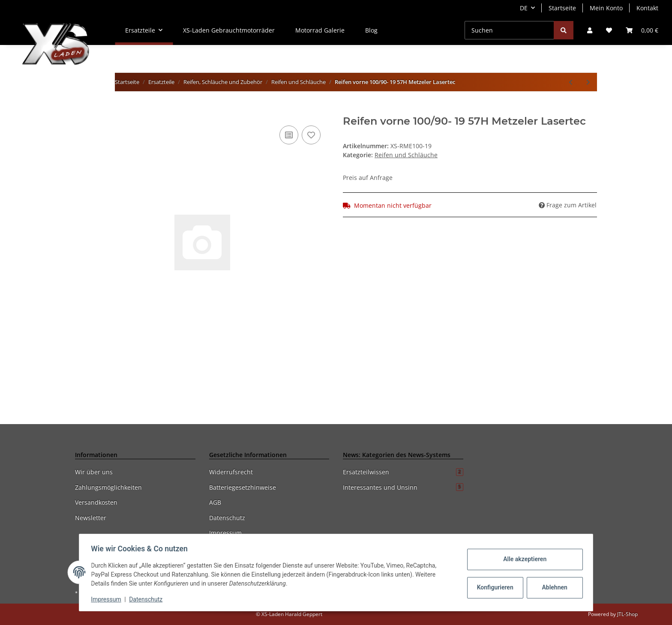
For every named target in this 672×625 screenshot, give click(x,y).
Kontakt (647, 8)
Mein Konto (606, 8)
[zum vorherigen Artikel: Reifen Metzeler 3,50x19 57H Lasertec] (571, 82)
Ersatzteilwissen (403, 472)
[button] (590, 30)
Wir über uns (94, 472)
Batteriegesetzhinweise (243, 487)
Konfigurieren (494, 587)
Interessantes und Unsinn (403, 487)
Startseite (562, 8)
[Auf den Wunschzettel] (311, 135)
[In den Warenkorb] (82, 111)
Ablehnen (553, 587)
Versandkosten (96, 502)
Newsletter (91, 518)
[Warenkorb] (642, 30)
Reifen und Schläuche (406, 155)
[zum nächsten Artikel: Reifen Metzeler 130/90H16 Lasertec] (588, 82)
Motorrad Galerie (320, 30)
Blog (371, 30)
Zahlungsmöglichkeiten (108, 487)
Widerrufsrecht (231, 472)
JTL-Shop (627, 614)
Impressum (225, 533)
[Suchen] (509, 30)
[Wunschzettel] (609, 30)
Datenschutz (227, 518)
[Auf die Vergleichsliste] (289, 135)
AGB (215, 502)
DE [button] (524, 8)
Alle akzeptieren (523, 559)
